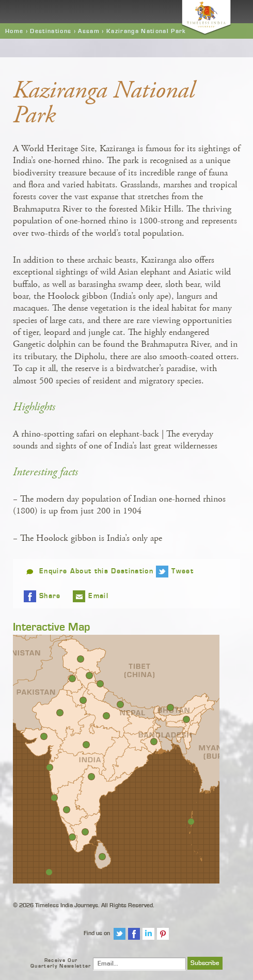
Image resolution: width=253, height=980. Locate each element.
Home (14, 31)
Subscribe (205, 963)
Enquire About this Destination (96, 571)
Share (50, 596)
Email (98, 596)
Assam (89, 31)
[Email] (139, 964)
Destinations (51, 31)
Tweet (183, 571)
